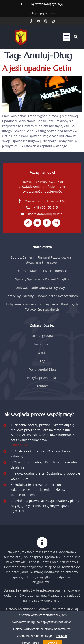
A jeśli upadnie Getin (37, 68)
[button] (67, 37)
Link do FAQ (20, 445)
